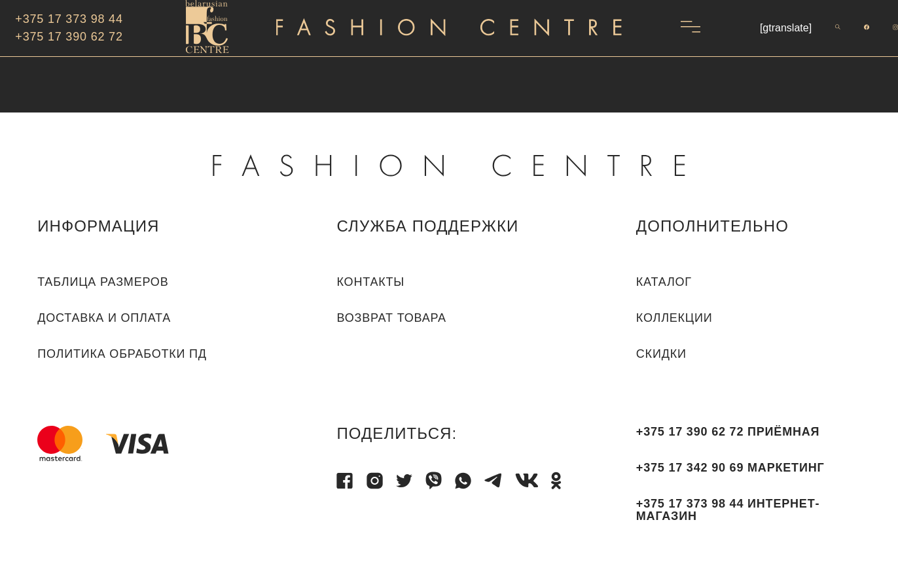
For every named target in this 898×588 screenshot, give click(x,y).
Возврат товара (391, 318)
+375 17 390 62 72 (69, 37)
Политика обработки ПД (122, 354)
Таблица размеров (103, 282)
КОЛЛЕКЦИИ (674, 318)
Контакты (370, 282)
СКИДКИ (661, 354)
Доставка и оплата (104, 318)
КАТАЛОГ (664, 282)
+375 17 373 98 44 (69, 19)
